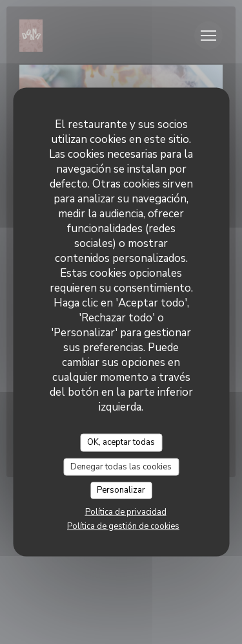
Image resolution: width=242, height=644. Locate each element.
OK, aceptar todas (121, 442)
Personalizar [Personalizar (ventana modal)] (121, 490)
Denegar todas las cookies (121, 466)
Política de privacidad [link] (126, 511)
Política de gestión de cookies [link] (123, 526)
